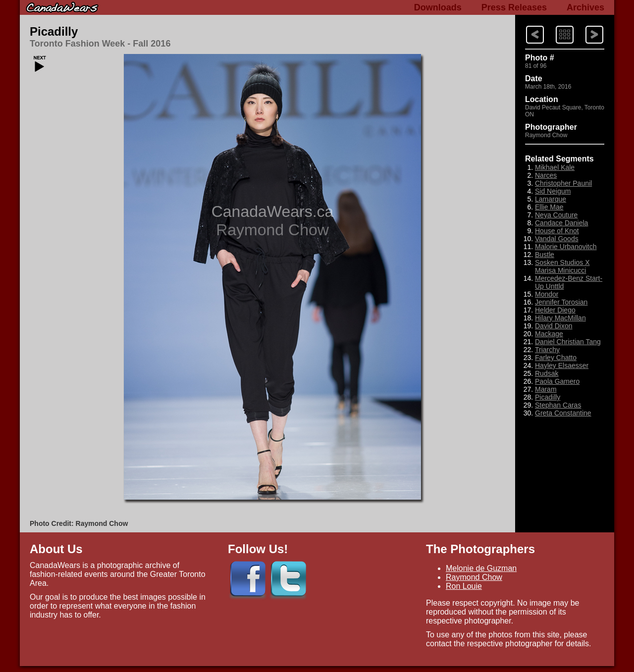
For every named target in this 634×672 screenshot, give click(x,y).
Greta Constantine (563, 413)
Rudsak (547, 373)
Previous (585, 25)
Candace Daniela (561, 223)
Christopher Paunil (563, 183)
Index (555, 25)
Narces (546, 175)
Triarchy (547, 350)
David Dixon (554, 326)
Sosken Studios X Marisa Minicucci (562, 266)
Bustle (545, 255)
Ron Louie (464, 586)
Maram (546, 389)
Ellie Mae (549, 207)
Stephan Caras (558, 405)
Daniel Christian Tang (568, 342)
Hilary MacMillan (560, 318)
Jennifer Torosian (561, 302)
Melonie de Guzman (481, 568)
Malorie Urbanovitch (566, 247)
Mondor (547, 294)
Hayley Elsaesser (562, 365)
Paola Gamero (557, 381)
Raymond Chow (474, 577)
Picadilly (54, 31)
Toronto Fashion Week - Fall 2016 (100, 44)
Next (526, 25)
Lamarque (551, 199)
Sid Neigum (553, 191)
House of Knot (557, 231)
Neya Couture (556, 215)
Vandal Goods (557, 239)
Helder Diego (555, 310)
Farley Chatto (556, 358)
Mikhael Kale (555, 167)
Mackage (549, 334)
